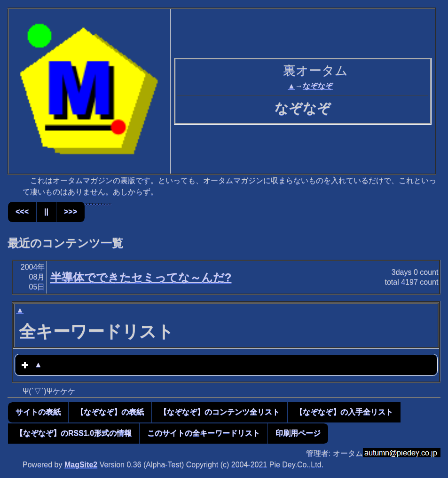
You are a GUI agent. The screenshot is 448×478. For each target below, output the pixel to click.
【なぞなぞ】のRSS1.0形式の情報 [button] (74, 433)
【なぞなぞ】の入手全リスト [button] (344, 412)
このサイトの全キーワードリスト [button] (204, 433)
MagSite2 (81, 465)
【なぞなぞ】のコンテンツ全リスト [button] (220, 412)
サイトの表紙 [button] (38, 412)
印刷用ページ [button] (298, 433)
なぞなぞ (318, 86)
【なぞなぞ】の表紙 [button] (110, 412)
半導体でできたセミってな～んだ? (141, 277)
